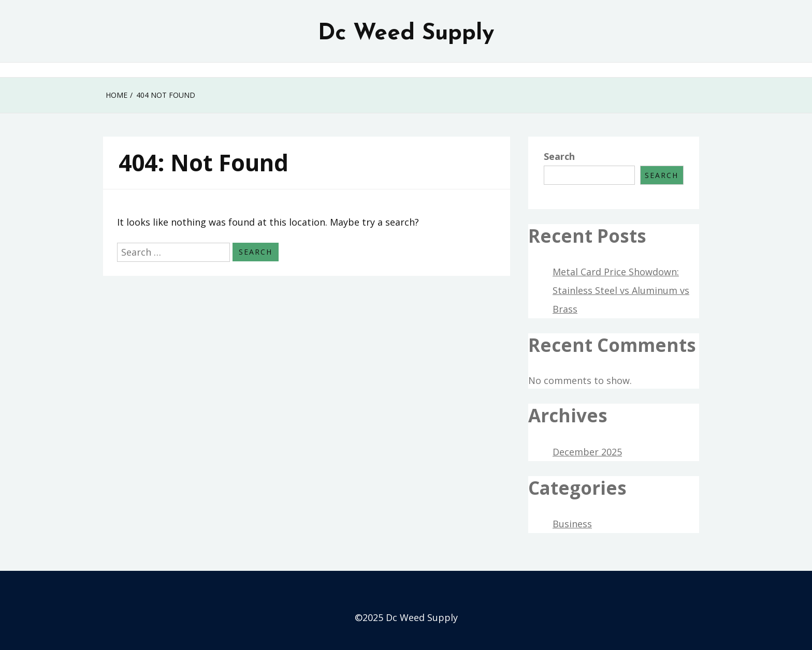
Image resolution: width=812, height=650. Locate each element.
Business (572, 524)
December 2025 (587, 452)
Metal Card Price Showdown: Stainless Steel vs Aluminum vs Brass (621, 290)
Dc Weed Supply (406, 34)
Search (559, 156)
